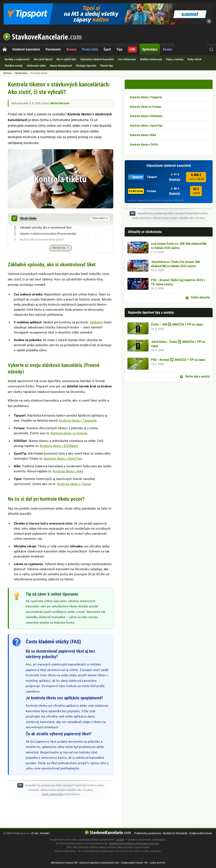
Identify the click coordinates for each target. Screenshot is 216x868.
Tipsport (142, 177)
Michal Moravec (60, 103)
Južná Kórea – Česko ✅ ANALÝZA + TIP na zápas (178, 344)
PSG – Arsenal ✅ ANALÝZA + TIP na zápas (178, 360)
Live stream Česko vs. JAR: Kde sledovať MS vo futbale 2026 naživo (179, 246)
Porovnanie (53, 49)
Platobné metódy (14, 66)
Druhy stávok (194, 59)
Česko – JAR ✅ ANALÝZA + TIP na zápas (177, 324)
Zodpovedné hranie (201, 833)
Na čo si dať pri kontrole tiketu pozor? (42, 240)
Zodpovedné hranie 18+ (135, 863)
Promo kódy (90, 49)
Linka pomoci (158, 863)
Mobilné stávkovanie (151, 59)
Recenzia (175, 179)
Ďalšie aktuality (200, 297)
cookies (120, 840)
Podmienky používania (148, 833)
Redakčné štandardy (175, 833)
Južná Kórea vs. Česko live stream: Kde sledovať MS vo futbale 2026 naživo (175, 264)
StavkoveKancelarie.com (43, 37)
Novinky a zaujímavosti (17, 59)
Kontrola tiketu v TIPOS (144, 145)
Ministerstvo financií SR (64, 863)
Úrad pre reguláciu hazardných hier (99, 863)
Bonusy (71, 49)
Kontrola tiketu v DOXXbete (59, 446)
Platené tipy (107, 66)
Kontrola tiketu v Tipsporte (78, 421)
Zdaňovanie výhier (36, 66)
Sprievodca (150, 49)
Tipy (119, 49)
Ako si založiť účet (66, 59)
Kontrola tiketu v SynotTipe (63, 459)
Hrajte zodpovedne (52, 794)
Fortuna (142, 191)
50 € (196, 191)
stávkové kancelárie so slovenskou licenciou (134, 843)
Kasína (167, 49)
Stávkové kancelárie (26, 49)
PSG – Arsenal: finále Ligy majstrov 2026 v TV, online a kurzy (178, 282)
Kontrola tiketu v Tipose (74, 484)
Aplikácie (96, 322)
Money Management (61, 66)
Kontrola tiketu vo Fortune (69, 433)
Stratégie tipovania (86, 66)
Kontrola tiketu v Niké (68, 471)
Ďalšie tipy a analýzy (197, 376)
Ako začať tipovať (43, 59)
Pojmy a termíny (175, 59)
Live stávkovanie (127, 59)
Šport (107, 49)
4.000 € (196, 177)
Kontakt (45, 833)
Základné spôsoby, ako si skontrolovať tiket (46, 228)
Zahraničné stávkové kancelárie (97, 59)
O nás (35, 833)
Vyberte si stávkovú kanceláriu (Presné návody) (48, 234)
